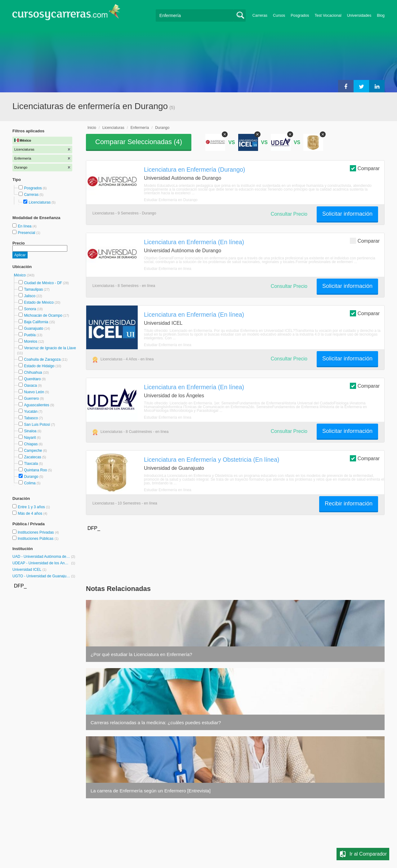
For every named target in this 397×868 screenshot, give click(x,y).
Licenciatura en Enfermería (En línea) (194, 242)
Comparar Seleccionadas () (139, 142)
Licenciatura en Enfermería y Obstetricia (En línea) (212, 460)
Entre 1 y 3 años (32, 507)
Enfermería (140, 128)
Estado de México (39, 302)
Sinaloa (30, 431)
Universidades (359, 15)
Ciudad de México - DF (43, 283)
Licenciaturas (40, 202)
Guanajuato (33, 328)
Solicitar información (347, 214)
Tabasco (31, 418)
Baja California (36, 322)
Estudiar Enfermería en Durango (171, 200)
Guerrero (31, 399)
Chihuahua (33, 372)
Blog (381, 15)
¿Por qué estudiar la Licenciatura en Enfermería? (141, 654)
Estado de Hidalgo (39, 366)
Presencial (27, 233)
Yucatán (31, 412)
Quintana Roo (35, 470)
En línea (25, 226)
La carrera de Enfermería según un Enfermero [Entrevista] (151, 791)
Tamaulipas (33, 289)
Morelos (31, 341)
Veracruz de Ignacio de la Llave (50, 348)
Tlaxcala (31, 464)
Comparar (365, 168)
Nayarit (30, 438)
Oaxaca (30, 386)
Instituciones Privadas (38, 532)
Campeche (33, 451)
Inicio (92, 128)
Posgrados (300, 15)
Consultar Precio (289, 214)
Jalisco (30, 296)
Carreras (260, 15)
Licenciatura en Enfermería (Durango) (194, 170)
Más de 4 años (30, 513)
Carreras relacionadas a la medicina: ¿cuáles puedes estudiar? (156, 723)
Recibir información (349, 504)
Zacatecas (32, 457)
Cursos (279, 15)
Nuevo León (34, 392)
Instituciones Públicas (38, 539)
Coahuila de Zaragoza (42, 359)
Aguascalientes (36, 405)
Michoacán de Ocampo (43, 315)
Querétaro (32, 379)
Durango (31, 477)
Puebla (30, 335)
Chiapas (31, 444)
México (20, 275)
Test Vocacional (328, 15)
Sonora (30, 309)
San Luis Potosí (37, 425)
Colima (30, 483)
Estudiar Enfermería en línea (168, 269)
